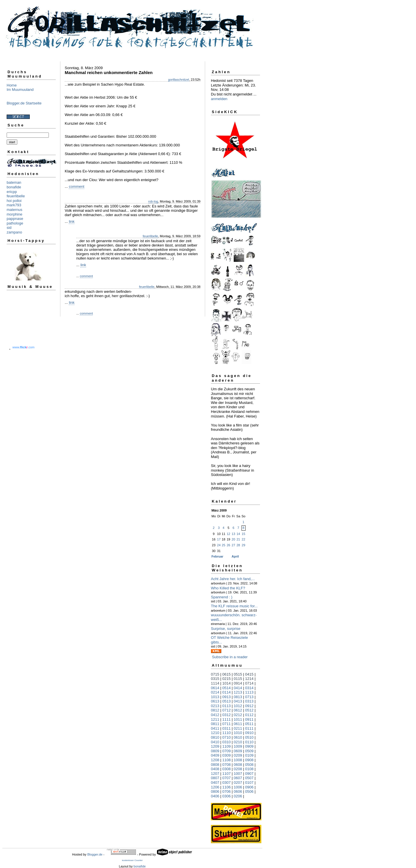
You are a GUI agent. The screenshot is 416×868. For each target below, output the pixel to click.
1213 (238, 692)
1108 (227, 760)
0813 (238, 697)
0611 (238, 724)
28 (238, 545)
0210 (238, 742)
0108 (249, 769)
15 (244, 534)
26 (229, 545)
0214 (215, 692)
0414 (238, 688)
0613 (215, 701)
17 (219, 539)
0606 (238, 791)
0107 (249, 783)
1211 (215, 719)
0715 (215, 674)
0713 (249, 697)
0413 (238, 701)
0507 (249, 778)
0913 (227, 697)
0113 (227, 706)
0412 (215, 715)
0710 (227, 737)
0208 (238, 769)
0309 (227, 755)
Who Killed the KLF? (228, 588)
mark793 (14, 205)
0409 (215, 755)
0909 (249, 746)
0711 (227, 724)
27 (233, 545)
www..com (23, 347)
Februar (217, 556)
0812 (215, 710)
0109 (249, 755)
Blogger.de (95, 854)
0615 (227, 674)
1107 (227, 774)
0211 (238, 728)
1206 (215, 787)
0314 (249, 688)
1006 (238, 787)
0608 (238, 765)
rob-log (153, 201)
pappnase (15, 219)
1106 (227, 787)
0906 (249, 787)
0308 (227, 769)
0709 (227, 751)
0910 (249, 733)
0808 (215, 765)
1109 (227, 746)
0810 (215, 737)
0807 (215, 778)
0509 (249, 751)
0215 (227, 679)
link (72, 221)
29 (244, 545)
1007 (238, 774)
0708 (227, 765)
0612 (238, 710)
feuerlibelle (16, 196)
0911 (249, 719)
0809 (215, 751)
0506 (249, 791)
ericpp (12, 192)
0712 (227, 710)
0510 (249, 737)
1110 (227, 733)
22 (244, 539)
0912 (249, 706)
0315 (215, 679)
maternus (14, 210)
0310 (227, 742)
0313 (249, 701)
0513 (227, 701)
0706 (227, 791)
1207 (215, 774)
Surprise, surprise (226, 629)
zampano (14, 232)
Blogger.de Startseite (24, 103)
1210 (215, 733)
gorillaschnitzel (179, 80)
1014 (227, 683)
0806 (215, 791)
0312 (227, 715)
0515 (238, 674)
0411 (215, 728)
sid (9, 228)
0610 (238, 737)
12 (229, 534)
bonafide (14, 187)
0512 (249, 710)
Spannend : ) (222, 597)
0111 (249, 728)
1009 (238, 746)
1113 (249, 692)
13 (233, 534)
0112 (249, 715)
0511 (249, 724)
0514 (227, 688)
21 (238, 539)
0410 (215, 742)
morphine (14, 214)
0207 (238, 783)
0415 (249, 674)
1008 (238, 760)
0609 (238, 751)
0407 (215, 783)
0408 (215, 769)
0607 (238, 778)
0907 (249, 774)
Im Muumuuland (20, 90)
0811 (215, 724)
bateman (14, 182)
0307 (227, 783)
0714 (249, 683)
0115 (238, 679)
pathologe (15, 223)
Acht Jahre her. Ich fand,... (233, 579)
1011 (238, 719)
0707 (227, 778)
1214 (249, 679)
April (235, 556)
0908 (249, 760)
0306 (227, 796)
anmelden (219, 99)
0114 (227, 692)
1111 (227, 719)
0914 (238, 683)
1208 (215, 760)
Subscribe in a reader (230, 657)
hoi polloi (14, 201)
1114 (215, 683)
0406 (215, 796)
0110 (249, 742)
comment (76, 186)
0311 (227, 728)
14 (238, 534)
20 (233, 539)
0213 (215, 706)
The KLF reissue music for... (234, 606)
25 (224, 545)
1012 (238, 706)
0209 (238, 755)
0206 (238, 796)
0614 (215, 688)
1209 (215, 746)
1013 (215, 697)
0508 (249, 765)
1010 (238, 733)
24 (219, 545)
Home (12, 85)
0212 (238, 715)
